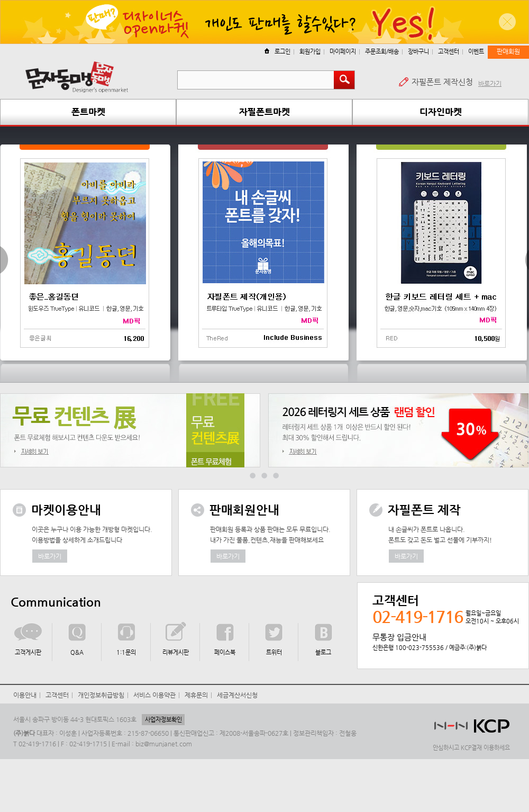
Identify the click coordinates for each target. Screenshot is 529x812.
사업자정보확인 (163, 720)
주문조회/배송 (382, 52)
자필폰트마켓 (264, 112)
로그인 (277, 52)
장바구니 (418, 52)
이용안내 (25, 695)
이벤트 (476, 52)
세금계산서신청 (237, 695)
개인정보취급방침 (101, 695)
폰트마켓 (88, 112)
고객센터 (449, 52)
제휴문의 (196, 695)
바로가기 (490, 84)
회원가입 (310, 52)
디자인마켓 (441, 112)
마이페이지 (343, 52)
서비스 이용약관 (154, 695)
